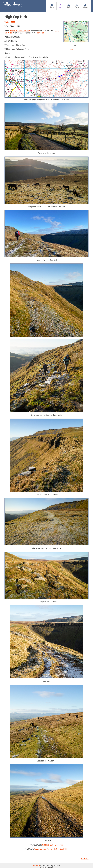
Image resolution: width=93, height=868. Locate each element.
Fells (69, 6)
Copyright (37, 865)
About (85, 6)
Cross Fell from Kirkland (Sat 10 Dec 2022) (51, 849)
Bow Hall (40, 33)
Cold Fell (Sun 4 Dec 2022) (53, 845)
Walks (61, 6)
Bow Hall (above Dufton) (20, 31)
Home (52, 6)
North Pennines (76, 49)
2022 (13, 22)
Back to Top (85, 859)
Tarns (77, 6)
